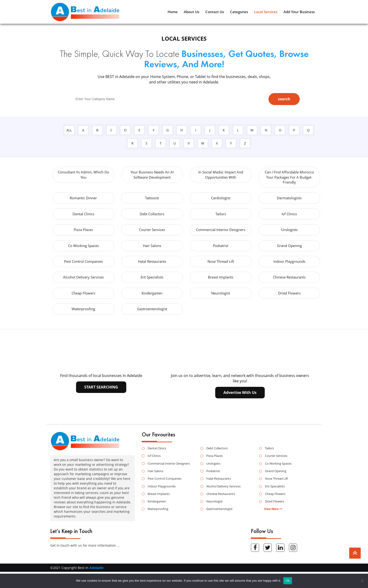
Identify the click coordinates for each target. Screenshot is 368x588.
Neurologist (221, 293)
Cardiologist (221, 198)
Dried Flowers (289, 293)
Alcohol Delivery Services (83, 277)
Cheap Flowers (83, 293)
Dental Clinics (83, 214)
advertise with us (240, 392)
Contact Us (215, 12)
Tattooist (152, 198)
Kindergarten (152, 293)
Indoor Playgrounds (289, 261)
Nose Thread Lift (221, 261)
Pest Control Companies (83, 261)
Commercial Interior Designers (221, 230)
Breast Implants (221, 277)
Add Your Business (299, 12)
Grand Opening (289, 246)
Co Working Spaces (83, 246)
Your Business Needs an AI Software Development (152, 174)
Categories (239, 12)
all (69, 130)
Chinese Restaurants (289, 277)
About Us (192, 12)
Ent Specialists (152, 277)
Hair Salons (152, 246)
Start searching (101, 387)
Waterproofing (83, 309)
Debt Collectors (152, 214)
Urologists (289, 230)
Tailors (221, 214)
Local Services (266, 12)
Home (173, 12)
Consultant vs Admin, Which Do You (83, 174)
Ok (288, 581)
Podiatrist (221, 246)
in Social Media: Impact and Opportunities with (221, 174)
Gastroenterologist (152, 309)
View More (273, 509)
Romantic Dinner (83, 198)
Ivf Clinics (289, 214)
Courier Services (152, 230)
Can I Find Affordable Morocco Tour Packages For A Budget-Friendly (289, 177)
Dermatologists (289, 198)
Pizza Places (83, 230)
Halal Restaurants (152, 261)
